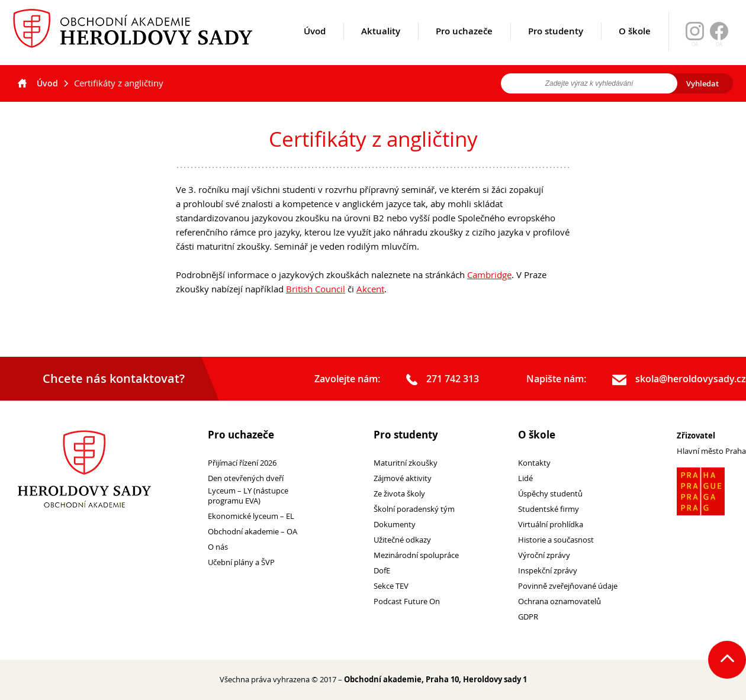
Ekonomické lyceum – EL (251, 516)
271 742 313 (443, 379)
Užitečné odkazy (402, 540)
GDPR (528, 617)
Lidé (525, 478)
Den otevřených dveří (246, 478)
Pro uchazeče (464, 46)
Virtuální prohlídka (551, 525)
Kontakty (534, 463)
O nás (218, 547)
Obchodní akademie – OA (253, 532)
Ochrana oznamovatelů (559, 601)
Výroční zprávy (544, 555)
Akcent (370, 289)
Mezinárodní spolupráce (416, 555)
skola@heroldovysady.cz (679, 379)
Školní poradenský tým (414, 509)
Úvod (315, 46)
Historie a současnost (556, 540)
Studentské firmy (549, 509)
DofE (382, 571)
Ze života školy (399, 494)
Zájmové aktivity (403, 478)
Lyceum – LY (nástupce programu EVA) (248, 496)
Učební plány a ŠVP (241, 562)
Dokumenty (395, 525)
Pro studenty (556, 46)
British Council (316, 289)
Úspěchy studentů (550, 494)
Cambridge (489, 275)
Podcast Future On (407, 601)
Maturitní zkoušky (406, 463)
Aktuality (381, 46)
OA (719, 44)
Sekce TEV (391, 586)
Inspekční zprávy (548, 571)
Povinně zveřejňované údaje (568, 586)
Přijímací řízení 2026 (242, 463)
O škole (635, 46)
